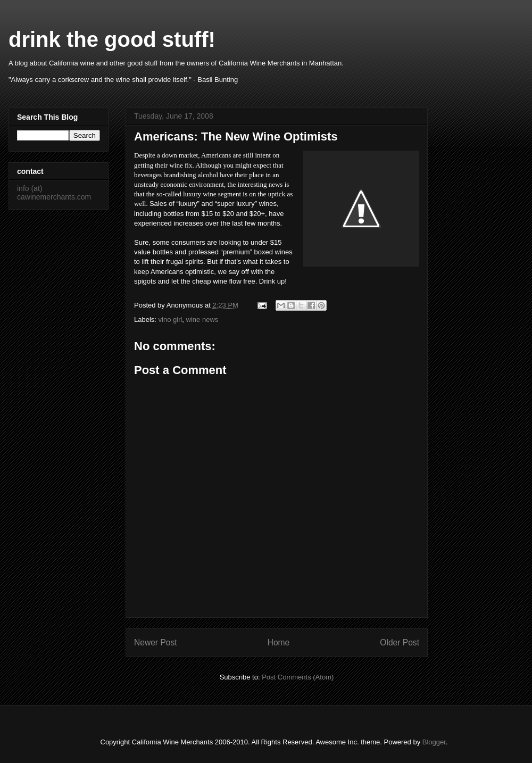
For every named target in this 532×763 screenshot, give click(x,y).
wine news (202, 320)
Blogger (434, 742)
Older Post (400, 642)
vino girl (171, 320)
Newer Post (156, 642)
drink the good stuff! (112, 39)
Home (279, 642)
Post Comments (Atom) (298, 677)
